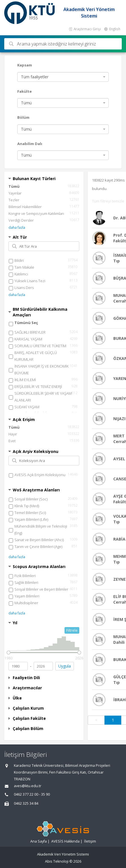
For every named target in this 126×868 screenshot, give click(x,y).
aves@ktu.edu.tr (28, 786)
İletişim (90, 841)
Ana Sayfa (39, 841)
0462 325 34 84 (26, 803)
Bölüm (23, 117)
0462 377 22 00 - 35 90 (32, 794)
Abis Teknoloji (57, 861)
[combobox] (63, 77)
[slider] (8, 653)
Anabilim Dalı (30, 144)
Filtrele (72, 630)
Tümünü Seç (26, 323)
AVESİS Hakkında (65, 841)
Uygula (65, 666)
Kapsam (25, 65)
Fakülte (24, 91)
